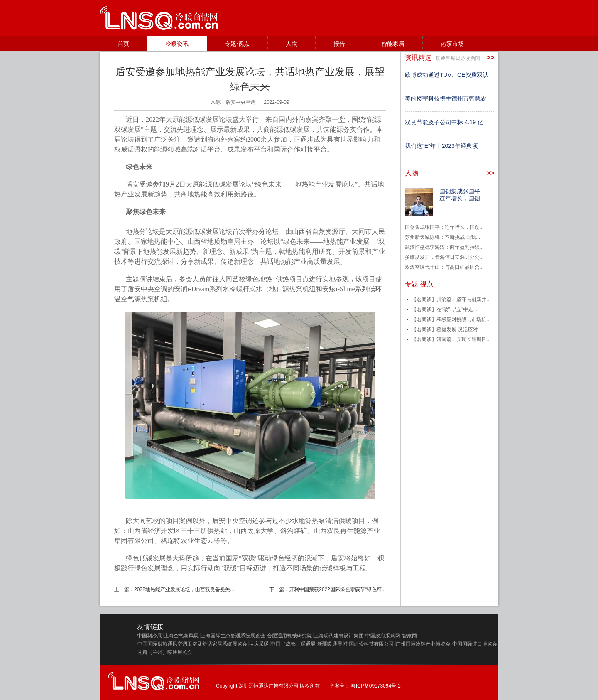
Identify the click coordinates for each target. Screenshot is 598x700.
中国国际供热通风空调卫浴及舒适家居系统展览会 (192, 644)
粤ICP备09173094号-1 (376, 686)
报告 (339, 44)
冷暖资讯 (177, 44)
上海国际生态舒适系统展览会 (233, 636)
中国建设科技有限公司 (369, 644)
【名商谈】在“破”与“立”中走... (444, 309)
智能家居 (393, 44)
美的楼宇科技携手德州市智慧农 (446, 98)
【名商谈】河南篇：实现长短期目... (451, 339)
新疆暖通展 (330, 644)
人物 (292, 44)
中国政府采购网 (383, 636)
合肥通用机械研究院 (289, 636)
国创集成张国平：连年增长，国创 (463, 195)
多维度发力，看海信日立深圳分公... (444, 257)
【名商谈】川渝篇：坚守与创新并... (451, 300)
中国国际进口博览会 (475, 644)
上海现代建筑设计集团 (338, 636)
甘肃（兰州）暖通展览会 (165, 652)
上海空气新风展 (181, 636)
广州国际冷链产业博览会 (423, 644)
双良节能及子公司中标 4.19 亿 (444, 122)
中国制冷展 (149, 636)
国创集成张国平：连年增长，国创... (444, 227)
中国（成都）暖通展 (293, 644)
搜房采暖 (259, 644)
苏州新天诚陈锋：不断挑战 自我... (442, 237)
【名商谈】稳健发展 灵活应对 (445, 329)
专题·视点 (237, 44)
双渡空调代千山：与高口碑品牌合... (444, 267)
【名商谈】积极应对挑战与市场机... (451, 319)
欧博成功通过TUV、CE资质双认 (447, 75)
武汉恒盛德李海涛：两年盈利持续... (444, 247)
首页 (123, 44)
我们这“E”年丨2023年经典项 (441, 146)
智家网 (409, 636)
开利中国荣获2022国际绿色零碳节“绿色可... (337, 589)
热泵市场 (452, 44)
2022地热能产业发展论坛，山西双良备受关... (184, 589)
